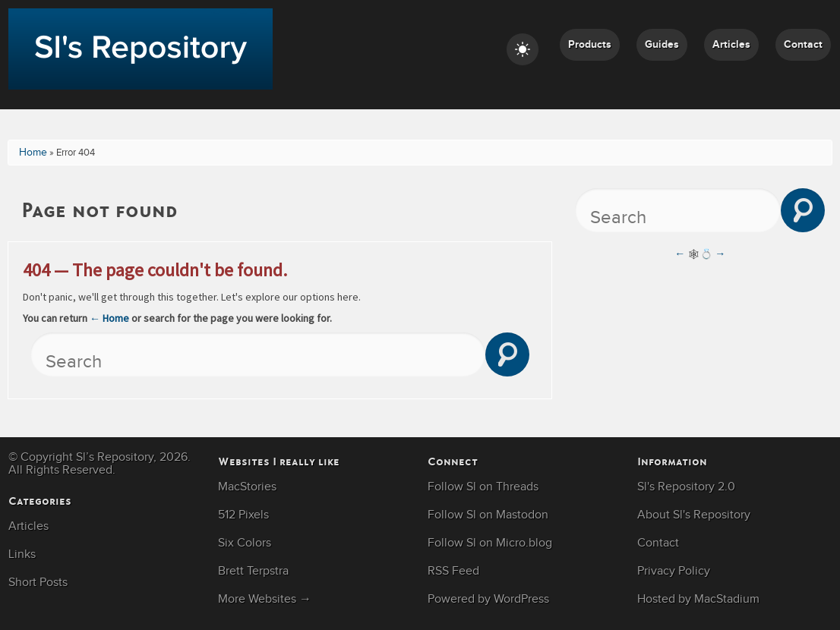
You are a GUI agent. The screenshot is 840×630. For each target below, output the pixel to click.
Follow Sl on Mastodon (488, 515)
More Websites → (265, 599)
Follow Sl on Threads (483, 487)
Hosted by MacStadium (698, 599)
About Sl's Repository (694, 515)
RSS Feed (453, 571)
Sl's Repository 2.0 (686, 487)
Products (590, 44)
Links (22, 554)
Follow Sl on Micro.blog (490, 543)
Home (33, 153)
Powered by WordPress (488, 599)
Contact (803, 44)
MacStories (247, 487)
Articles (731, 44)
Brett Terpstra (253, 571)
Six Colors (245, 543)
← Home (109, 318)
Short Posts (38, 583)
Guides (662, 44)
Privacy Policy (674, 571)
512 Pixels (243, 515)
